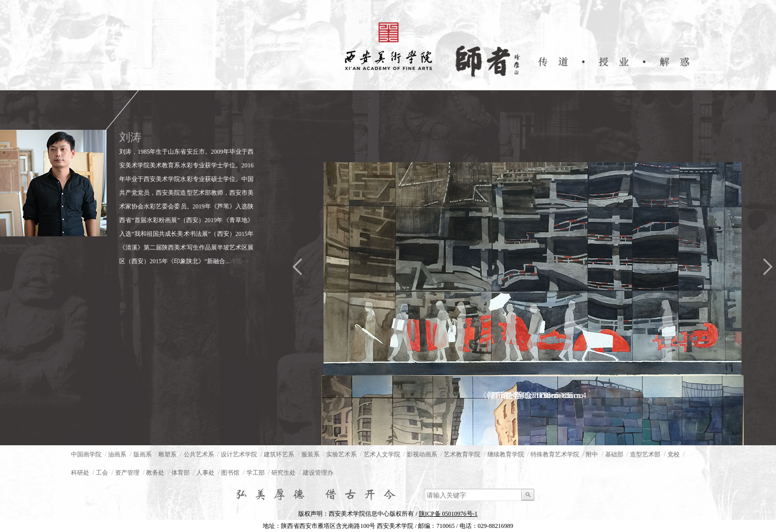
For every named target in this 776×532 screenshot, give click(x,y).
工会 (102, 473)
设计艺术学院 (239, 454)
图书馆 (230, 473)
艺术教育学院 (462, 454)
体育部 (181, 473)
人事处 (205, 473)
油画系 (117, 454)
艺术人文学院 (382, 454)
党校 (674, 454)
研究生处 (284, 473)
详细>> (239, 261)
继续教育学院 (506, 454)
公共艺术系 (199, 454)
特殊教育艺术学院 (555, 454)
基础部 (614, 454)
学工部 (256, 473)
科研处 (80, 473)
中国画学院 (86, 454)
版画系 (143, 454)
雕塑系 (167, 454)
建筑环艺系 (279, 454)
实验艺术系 (341, 454)
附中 (592, 454)
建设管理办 (318, 473)
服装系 (310, 454)
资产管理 (127, 473)
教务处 (155, 473)
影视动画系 (422, 454)
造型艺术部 (645, 454)
